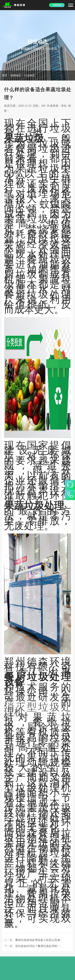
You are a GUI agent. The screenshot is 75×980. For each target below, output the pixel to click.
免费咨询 (57, 5)
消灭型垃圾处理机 (37, 710)
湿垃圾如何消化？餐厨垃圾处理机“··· (38, 946)
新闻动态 (16, 75)
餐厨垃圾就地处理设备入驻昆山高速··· (39, 940)
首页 (5, 75)
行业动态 (30, 75)
